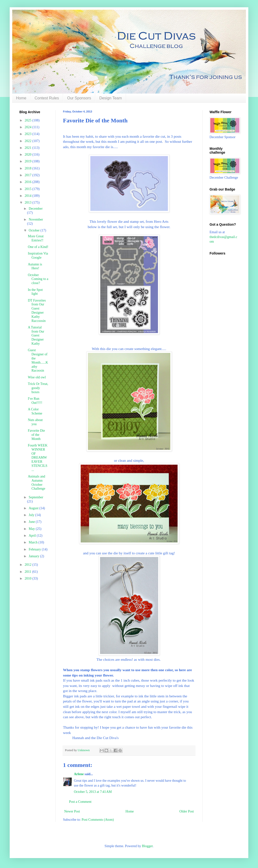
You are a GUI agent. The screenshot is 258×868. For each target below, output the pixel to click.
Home (21, 98)
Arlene (79, 774)
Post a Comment (80, 802)
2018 (29, 168)
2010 (29, 578)
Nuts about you (35, 422)
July (32, 515)
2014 (29, 196)
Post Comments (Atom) (98, 820)
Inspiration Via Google (38, 255)
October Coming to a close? (38, 279)
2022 (29, 141)
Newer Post (72, 811)
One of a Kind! (38, 247)
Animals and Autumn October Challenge (37, 482)
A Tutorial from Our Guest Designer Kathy (36, 335)
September (36, 497)
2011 (28, 572)
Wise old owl (37, 377)
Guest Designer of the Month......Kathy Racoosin (38, 360)
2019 (29, 161)
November (36, 219)
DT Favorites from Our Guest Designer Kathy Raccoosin (37, 311)
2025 (29, 120)
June (32, 522)
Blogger (147, 846)
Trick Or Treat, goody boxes (38, 388)
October (35, 230)
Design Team (111, 98)
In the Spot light (35, 292)
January (34, 556)
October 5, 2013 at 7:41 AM (93, 792)
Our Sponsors (79, 98)
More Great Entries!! (36, 238)
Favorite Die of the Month (36, 435)
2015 (29, 189)
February (35, 549)
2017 (29, 175)
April (33, 536)
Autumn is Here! (35, 266)
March (33, 542)
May (32, 529)
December (36, 209)
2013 (29, 203)
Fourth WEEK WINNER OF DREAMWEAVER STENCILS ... (38, 458)
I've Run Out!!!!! (35, 401)
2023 (29, 134)
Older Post (187, 811)
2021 (29, 148)
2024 (29, 127)
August (34, 508)
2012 (29, 565)
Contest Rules (47, 98)
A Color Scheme (35, 411)
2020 (29, 155)
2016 (29, 182)
